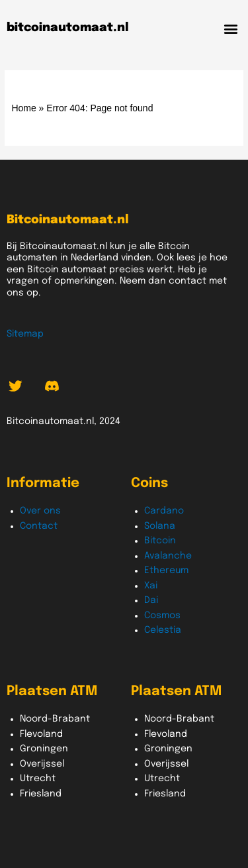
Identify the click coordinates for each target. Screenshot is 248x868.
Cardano (164, 511)
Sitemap (25, 334)
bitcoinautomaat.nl (68, 28)
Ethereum (166, 570)
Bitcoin (160, 541)
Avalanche (168, 556)
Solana (160, 526)
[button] (230, 28)
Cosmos (162, 616)
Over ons (40, 511)
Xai (151, 586)
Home (23, 108)
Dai (151, 600)
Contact (39, 526)
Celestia (163, 630)
